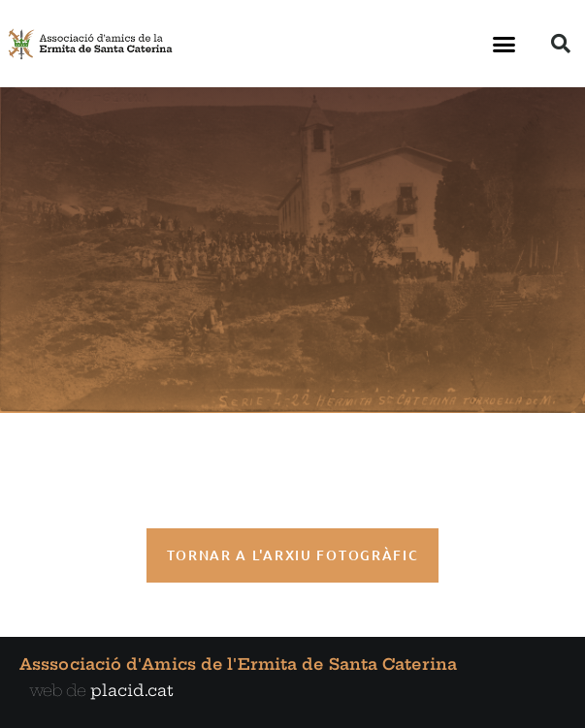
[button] (504, 44)
